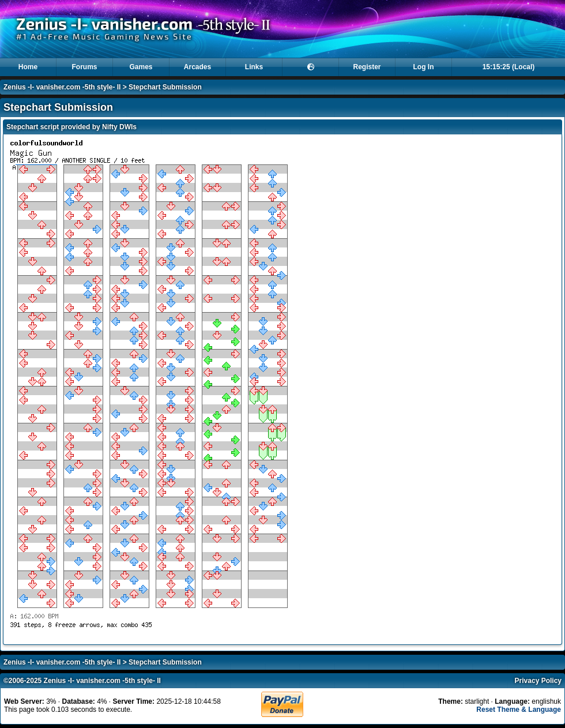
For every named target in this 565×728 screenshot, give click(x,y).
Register (367, 67)
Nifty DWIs (119, 127)
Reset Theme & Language (519, 710)
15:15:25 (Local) (509, 67)
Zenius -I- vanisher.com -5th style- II (62, 87)
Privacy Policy (538, 681)
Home (28, 67)
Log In (424, 67)
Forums (84, 67)
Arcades (197, 67)
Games (141, 67)
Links (254, 67)
